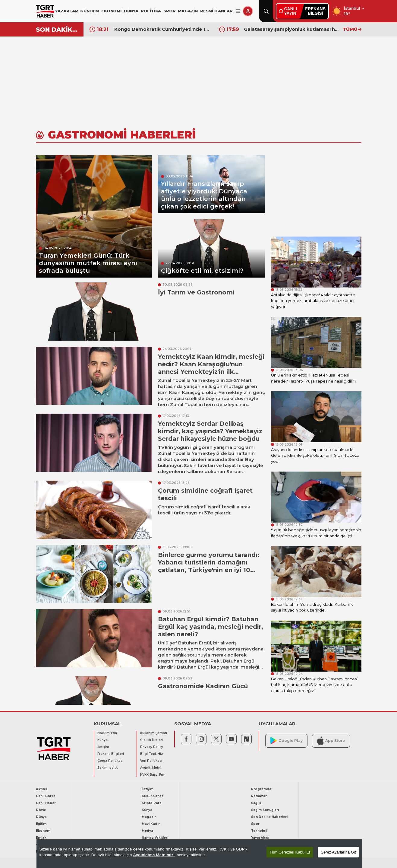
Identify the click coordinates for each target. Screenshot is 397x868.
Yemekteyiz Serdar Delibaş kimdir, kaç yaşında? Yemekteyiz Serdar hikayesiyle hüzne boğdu (210, 431)
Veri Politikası (151, 761)
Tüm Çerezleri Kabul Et (290, 852)
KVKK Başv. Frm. (153, 775)
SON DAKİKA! (57, 30)
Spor (255, 824)
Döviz (41, 810)
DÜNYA (131, 11)
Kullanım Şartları (154, 733)
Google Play (287, 741)
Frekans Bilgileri (111, 754)
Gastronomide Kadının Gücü (203, 686)
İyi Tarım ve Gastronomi (196, 292)
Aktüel (41, 789)
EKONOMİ (111, 11)
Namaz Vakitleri (155, 838)
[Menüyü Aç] (238, 11)
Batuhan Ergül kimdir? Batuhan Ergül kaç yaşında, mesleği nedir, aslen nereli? (211, 627)
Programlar (261, 789)
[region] (199, 854)
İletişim (103, 747)
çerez (138, 849)
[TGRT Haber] (45, 11)
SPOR (169, 11)
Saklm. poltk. (108, 768)
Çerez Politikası (110, 761)
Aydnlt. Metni (151, 768)
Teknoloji (259, 831)
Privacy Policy (152, 747)
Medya (147, 831)
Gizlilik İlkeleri (151, 740)
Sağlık (256, 803)
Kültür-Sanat (152, 796)
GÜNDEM (90, 11)
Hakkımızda (107, 733)
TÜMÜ (352, 29)
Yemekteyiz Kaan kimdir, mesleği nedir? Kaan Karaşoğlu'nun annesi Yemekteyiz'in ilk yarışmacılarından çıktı (211, 368)
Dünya (41, 817)
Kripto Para (152, 803)
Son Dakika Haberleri (269, 817)
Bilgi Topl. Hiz (152, 754)
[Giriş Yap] (248, 11)
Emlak (41, 838)
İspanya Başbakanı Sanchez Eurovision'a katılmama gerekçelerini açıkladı (162, 29)
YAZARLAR (66, 11)
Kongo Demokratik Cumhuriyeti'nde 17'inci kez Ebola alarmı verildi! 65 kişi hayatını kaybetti (292, 29)
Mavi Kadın (151, 824)
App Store (331, 741)
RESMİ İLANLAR (216, 11)
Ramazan (259, 796)
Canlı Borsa (46, 796)
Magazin (149, 817)
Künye (102, 740)
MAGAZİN (188, 11)
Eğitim (41, 824)
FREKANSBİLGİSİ (315, 11)
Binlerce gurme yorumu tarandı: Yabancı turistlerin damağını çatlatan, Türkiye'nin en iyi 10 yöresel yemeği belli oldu (209, 566)
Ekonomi (44, 831)
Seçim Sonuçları (265, 810)
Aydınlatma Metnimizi (154, 855)
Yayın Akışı (260, 838)
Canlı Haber (46, 803)
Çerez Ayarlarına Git (338, 852)
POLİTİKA (151, 11)
